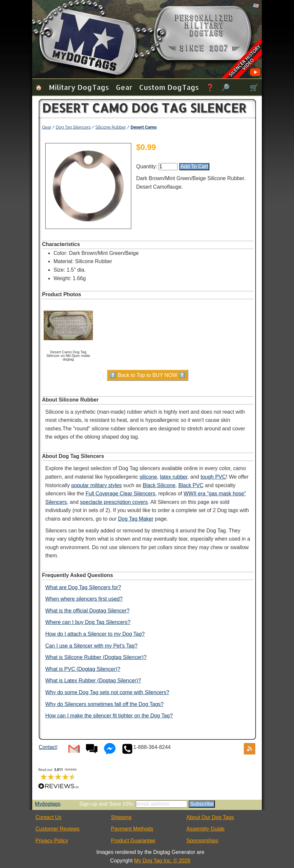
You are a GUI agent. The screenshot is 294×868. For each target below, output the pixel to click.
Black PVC (191, 485)
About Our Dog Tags (210, 817)
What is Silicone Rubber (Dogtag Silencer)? (96, 657)
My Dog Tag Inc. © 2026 (162, 861)
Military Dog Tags (79, 87)
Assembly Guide (206, 829)
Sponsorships (202, 841)
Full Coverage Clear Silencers (121, 494)
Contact (48, 747)
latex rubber (174, 477)
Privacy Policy (52, 841)
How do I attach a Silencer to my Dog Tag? (95, 634)
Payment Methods (132, 829)
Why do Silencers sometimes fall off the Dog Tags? (104, 704)
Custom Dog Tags (169, 87)
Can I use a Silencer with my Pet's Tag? (91, 646)
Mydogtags (48, 804)
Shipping (121, 817)
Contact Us (48, 817)
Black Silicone (159, 485)
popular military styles (96, 485)
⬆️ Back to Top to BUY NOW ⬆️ (147, 375)
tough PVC (213, 477)
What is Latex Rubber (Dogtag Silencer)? (93, 681)
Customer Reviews (57, 829)
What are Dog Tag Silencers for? (83, 587)
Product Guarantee (133, 841)
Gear (124, 87)
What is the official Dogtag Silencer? (87, 611)
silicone (148, 477)
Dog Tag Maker (136, 519)
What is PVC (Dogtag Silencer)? (83, 669)
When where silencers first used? (84, 599)
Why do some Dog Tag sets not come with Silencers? (107, 692)
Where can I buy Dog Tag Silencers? (88, 622)
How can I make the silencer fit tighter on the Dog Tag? (109, 716)
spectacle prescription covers (114, 502)
